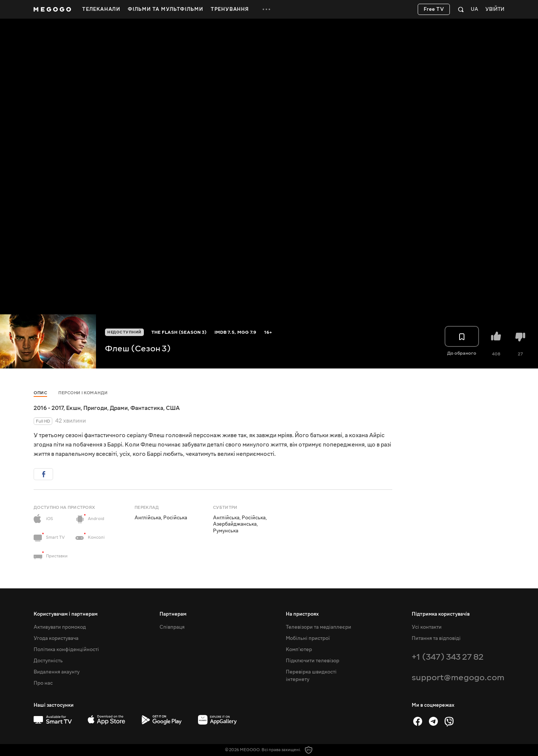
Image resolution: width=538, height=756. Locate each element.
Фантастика (147, 408)
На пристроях (302, 614)
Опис (40, 393)
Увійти (495, 10)
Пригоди (95, 408)
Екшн (73, 408)
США (173, 408)
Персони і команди (83, 393)
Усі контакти (427, 627)
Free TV (434, 9)
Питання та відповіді (436, 638)
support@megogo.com (458, 677)
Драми (119, 408)
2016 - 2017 (49, 408)
